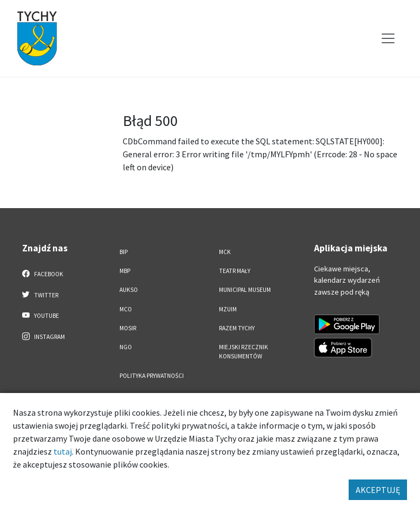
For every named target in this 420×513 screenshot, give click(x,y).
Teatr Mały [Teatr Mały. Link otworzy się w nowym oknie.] (235, 271)
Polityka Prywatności (152, 376)
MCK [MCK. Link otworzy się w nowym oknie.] (225, 252)
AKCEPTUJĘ (378, 490)
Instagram (44, 336)
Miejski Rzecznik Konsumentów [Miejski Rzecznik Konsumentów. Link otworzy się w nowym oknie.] (244, 352)
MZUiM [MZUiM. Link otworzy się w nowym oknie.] (228, 309)
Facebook (43, 274)
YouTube (41, 315)
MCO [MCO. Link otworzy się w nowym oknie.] (126, 309)
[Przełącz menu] (388, 38)
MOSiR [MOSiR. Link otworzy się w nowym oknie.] (128, 328)
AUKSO (129, 290)
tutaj (63, 451)
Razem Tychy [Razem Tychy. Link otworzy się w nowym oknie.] (237, 328)
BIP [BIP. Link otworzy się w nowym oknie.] (124, 252)
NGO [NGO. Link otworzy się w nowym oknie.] (126, 347)
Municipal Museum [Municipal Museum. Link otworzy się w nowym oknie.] (245, 290)
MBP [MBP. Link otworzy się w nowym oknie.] (125, 271)
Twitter (41, 295)
